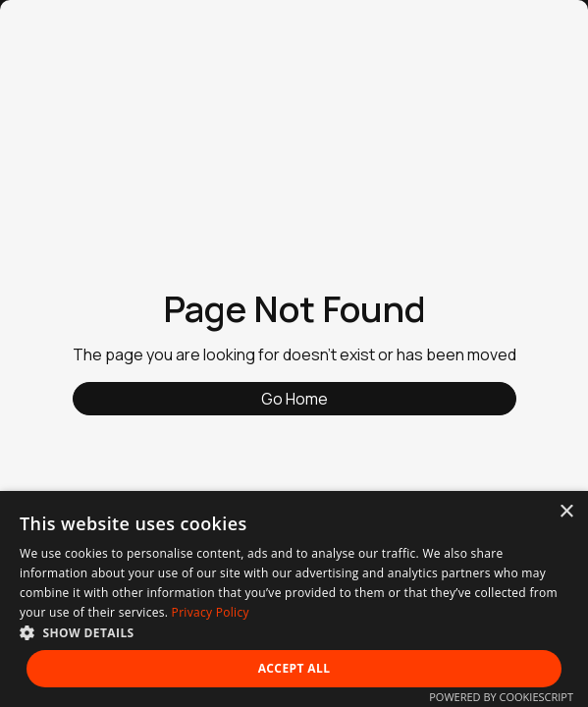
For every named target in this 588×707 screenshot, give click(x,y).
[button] (294, 632)
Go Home (294, 399)
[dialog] (294, 599)
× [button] (566, 512)
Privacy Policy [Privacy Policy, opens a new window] (211, 612)
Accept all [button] (294, 668)
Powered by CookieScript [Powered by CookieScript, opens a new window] (501, 697)
